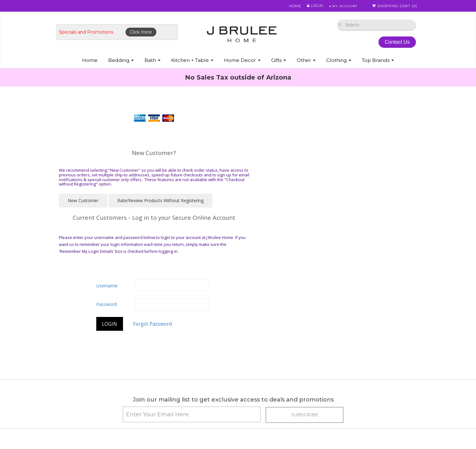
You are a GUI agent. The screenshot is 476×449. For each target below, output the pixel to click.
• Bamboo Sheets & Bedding (269, 421)
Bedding (121, 62)
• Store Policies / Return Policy (94, 382)
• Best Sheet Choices (84, 398)
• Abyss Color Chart (259, 366)
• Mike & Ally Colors (259, 374)
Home (292, 6)
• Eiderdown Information (353, 366)
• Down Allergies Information (92, 429)
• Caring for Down (170, 358)
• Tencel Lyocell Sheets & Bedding (275, 413)
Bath (152, 62)
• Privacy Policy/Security (264, 398)
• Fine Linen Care (257, 358)
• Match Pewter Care (350, 421)
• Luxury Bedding (346, 390)
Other (306, 62)
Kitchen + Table (192, 62)
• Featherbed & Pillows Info (356, 358)
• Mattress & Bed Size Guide (180, 413)
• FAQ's (247, 405)
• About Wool (342, 382)
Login (312, 6)
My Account (342, 6)
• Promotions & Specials (87, 358)
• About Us (74, 374)
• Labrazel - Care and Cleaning (359, 413)
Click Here (146, 34)
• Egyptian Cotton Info (174, 366)
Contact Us (393, 44)
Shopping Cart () (395, 6)
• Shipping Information (86, 366)
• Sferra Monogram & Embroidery (274, 390)
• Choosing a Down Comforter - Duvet (190, 398)
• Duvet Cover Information (90, 405)
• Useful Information (171, 421)
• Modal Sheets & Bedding (266, 429)
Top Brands (378, 62)
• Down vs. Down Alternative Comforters (104, 413)
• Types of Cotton (81, 390)
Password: (285, 209)
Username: (285, 191)
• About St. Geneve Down (354, 405)
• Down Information (83, 421)
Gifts (279, 62)
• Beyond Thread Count (175, 405)
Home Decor (242, 62)
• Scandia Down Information (357, 398)
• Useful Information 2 (173, 429)
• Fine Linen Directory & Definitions (187, 382)
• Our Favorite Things (173, 374)
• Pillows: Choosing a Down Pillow (185, 390)
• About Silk (340, 374)
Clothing (339, 62)
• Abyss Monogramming (264, 382)
